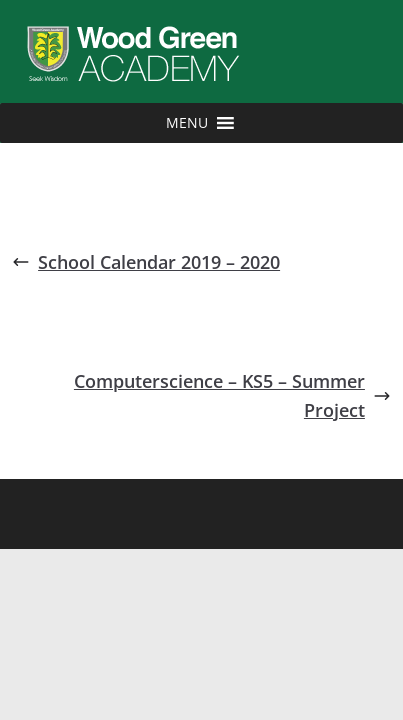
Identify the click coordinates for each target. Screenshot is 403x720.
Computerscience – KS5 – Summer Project (232, 395)
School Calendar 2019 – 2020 (146, 262)
